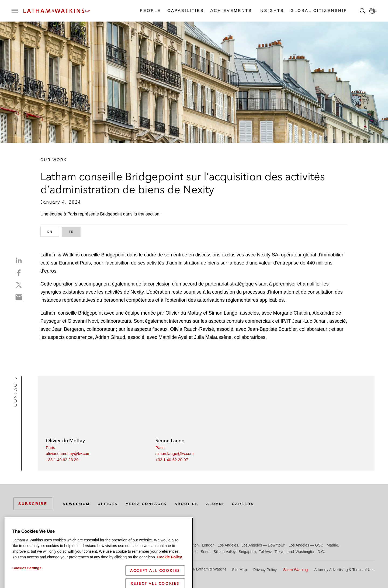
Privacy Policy (265, 570)
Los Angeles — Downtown (263, 545)
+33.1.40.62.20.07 (172, 460)
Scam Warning (295, 570)
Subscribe (33, 504)
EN (53, 231)
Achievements (231, 10)
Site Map (239, 570)
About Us (195, 504)
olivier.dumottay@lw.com (68, 453)
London (208, 545)
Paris (50, 448)
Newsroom (77, 504)
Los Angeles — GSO (306, 545)
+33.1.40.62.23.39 (62, 460)
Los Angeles (228, 545)
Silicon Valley (224, 552)
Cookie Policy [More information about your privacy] (170, 580)
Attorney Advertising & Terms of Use (344, 570)
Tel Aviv (265, 552)
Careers (254, 504)
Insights (271, 10)
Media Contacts (151, 504)
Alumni (225, 504)
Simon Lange (170, 441)
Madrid (332, 545)
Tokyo (280, 552)
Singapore (247, 552)
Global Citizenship (319, 10)
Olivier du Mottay (65, 441)
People (150, 10)
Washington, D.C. (310, 552)
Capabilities (185, 10)
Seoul (206, 552)
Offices (111, 504)
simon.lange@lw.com (175, 453)
